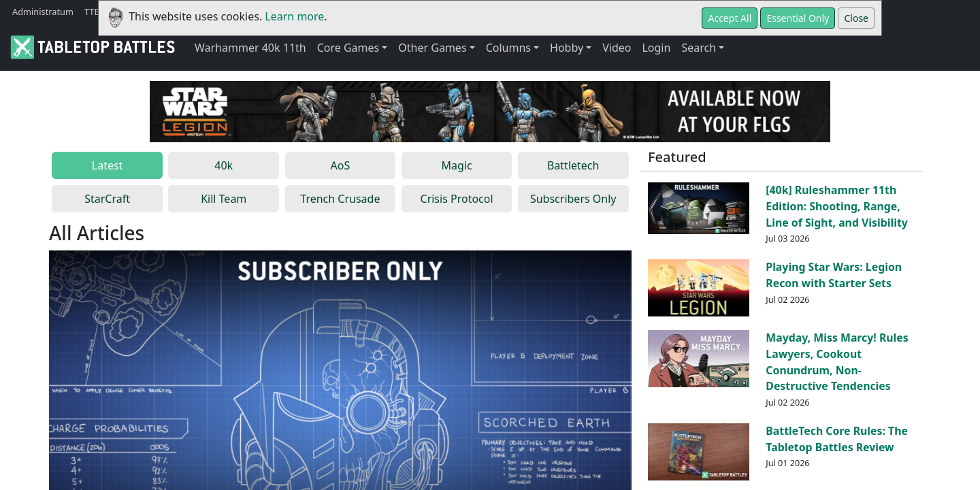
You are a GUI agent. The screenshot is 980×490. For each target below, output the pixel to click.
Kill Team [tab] (224, 199)
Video (617, 48)
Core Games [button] (348, 48)
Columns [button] (508, 48)
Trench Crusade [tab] (340, 199)
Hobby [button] (567, 48)
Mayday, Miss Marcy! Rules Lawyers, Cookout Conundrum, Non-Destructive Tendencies (837, 362)
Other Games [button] (432, 48)
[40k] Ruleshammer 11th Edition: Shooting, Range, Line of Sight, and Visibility (837, 206)
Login (656, 48)
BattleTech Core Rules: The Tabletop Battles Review (837, 439)
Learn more (294, 16)
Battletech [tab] (573, 165)
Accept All (730, 18)
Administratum (43, 12)
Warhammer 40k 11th (250, 48)
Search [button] (699, 48)
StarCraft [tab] (107, 199)
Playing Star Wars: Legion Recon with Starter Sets (834, 275)
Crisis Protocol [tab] (457, 199)
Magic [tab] (456, 165)
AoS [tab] (341, 165)
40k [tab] (224, 165)
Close (856, 18)
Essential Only (798, 18)
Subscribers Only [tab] (573, 199)
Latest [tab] (108, 165)
